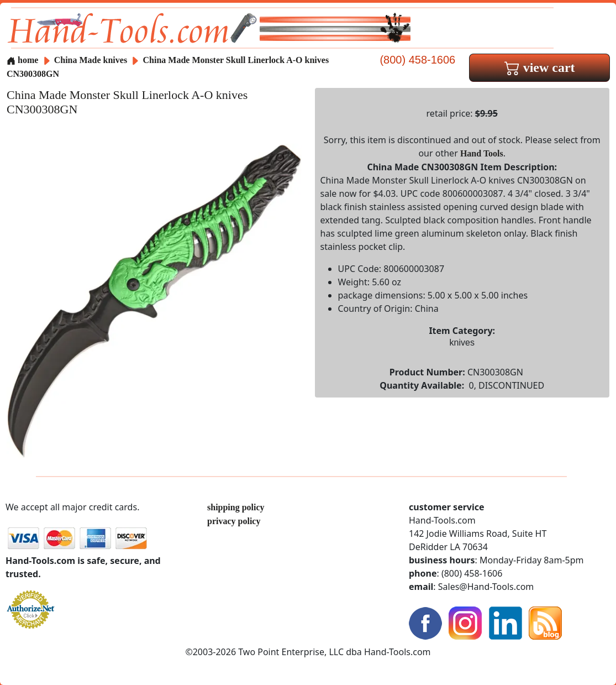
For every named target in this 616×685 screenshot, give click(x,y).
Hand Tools (482, 153)
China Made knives (91, 60)
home (22, 60)
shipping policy (236, 507)
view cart (540, 67)
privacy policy (234, 521)
